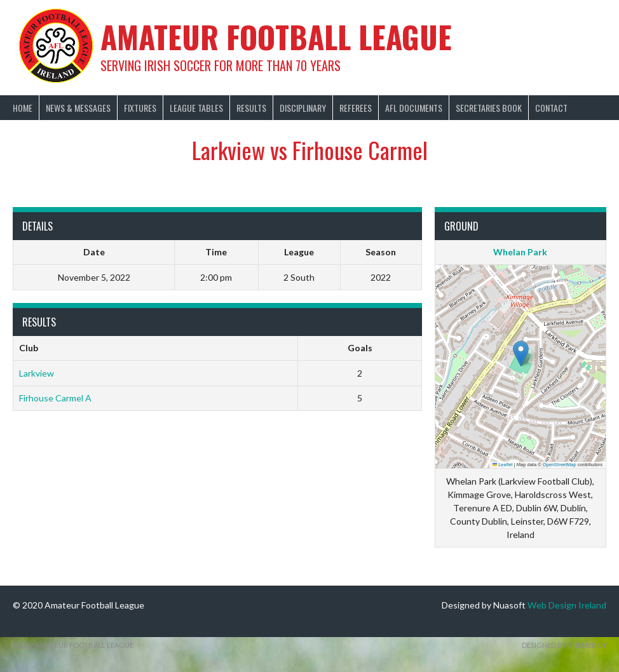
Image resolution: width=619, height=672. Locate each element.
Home (23, 108)
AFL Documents (414, 108)
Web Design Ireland (567, 605)
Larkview (37, 373)
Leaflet (503, 465)
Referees (356, 108)
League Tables (196, 108)
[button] (521, 353)
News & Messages (78, 108)
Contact (551, 108)
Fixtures (140, 108)
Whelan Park (520, 252)
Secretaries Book (489, 108)
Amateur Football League (276, 37)
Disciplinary (303, 108)
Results (251, 108)
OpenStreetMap (560, 465)
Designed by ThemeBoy (564, 645)
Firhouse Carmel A (55, 398)
